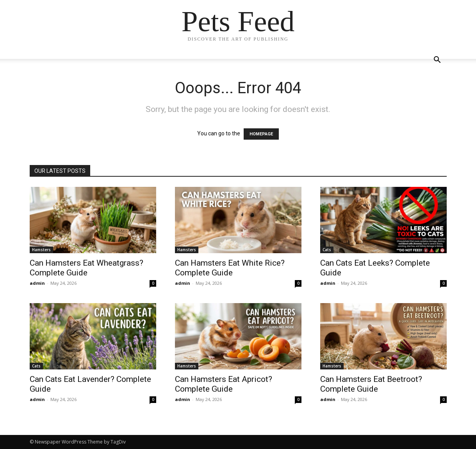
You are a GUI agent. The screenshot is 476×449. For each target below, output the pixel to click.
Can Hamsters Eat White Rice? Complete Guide (230, 268)
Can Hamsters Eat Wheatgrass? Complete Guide (86, 268)
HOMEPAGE (261, 134)
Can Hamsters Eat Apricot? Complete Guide (224, 384)
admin (37, 283)
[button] (437, 61)
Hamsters (41, 250)
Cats (327, 250)
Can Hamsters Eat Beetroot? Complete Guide (371, 384)
